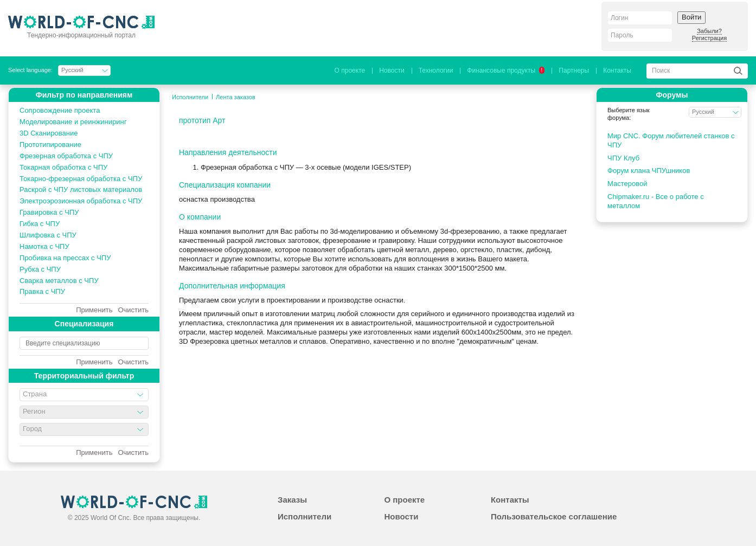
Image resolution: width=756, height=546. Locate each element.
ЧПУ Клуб (623, 158)
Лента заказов (236, 97)
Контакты (617, 70)
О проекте (350, 70)
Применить (94, 310)
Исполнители (190, 97)
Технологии (436, 70)
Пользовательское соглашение (554, 516)
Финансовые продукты (506, 70)
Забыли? (709, 31)
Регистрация (709, 38)
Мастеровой (627, 184)
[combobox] (84, 395)
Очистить (133, 310)
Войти (691, 17)
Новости (392, 70)
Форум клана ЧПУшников (649, 171)
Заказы (292, 500)
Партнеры (574, 70)
